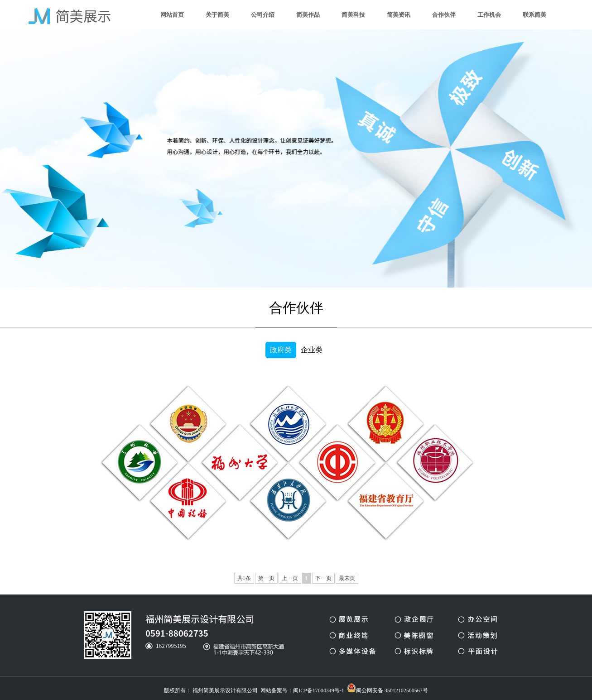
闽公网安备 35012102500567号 (387, 688)
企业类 (312, 350)
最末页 (347, 578)
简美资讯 (399, 15)
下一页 (323, 578)
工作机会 (489, 15)
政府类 (281, 350)
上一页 (290, 578)
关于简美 (217, 15)
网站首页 (172, 15)
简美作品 (308, 15)
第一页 (266, 578)
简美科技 (353, 15)
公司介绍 (263, 15)
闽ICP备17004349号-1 (319, 690)
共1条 (244, 578)
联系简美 (534, 15)
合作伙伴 (444, 15)
